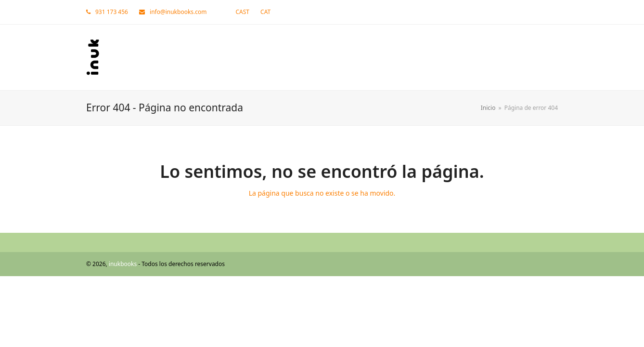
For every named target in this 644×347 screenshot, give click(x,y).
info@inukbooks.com (178, 12)
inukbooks (123, 264)
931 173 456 (112, 12)
